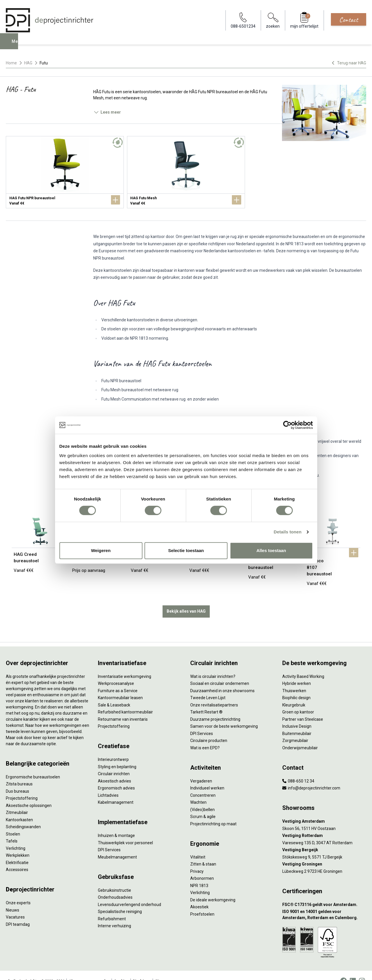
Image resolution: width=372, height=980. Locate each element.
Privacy (197, 859)
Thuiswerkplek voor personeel (125, 831)
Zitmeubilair (17, 801)
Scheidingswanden (23, 815)
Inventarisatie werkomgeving (125, 665)
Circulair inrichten (114, 762)
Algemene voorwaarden (89, 970)
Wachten (198, 791)
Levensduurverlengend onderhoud (129, 893)
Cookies (121, 970)
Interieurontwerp (113, 748)
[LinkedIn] (353, 970)
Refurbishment (112, 907)
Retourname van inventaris (123, 707)
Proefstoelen (202, 902)
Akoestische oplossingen (29, 794)
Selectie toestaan (186, 550)
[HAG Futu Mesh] (186, 172)
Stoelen (13, 822)
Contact (349, 20)
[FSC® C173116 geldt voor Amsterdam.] (324, 893)
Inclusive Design (297, 715)
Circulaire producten (209, 729)
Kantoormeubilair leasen (120, 686)
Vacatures (15, 905)
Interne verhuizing (114, 914)
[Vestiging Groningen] (324, 853)
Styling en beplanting (117, 755)
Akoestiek (199, 895)
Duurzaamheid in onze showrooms (222, 679)
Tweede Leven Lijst (208, 686)
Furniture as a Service (118, 679)
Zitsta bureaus (19, 772)
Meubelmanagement (117, 845)
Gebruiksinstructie (114, 878)
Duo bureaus (17, 779)
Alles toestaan (271, 550)
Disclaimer (142, 970)
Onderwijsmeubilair (300, 736)
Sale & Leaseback (114, 693)
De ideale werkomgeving (213, 888)
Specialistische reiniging (120, 900)
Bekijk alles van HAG (186, 600)
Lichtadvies (108, 783)
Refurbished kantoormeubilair (125, 700)
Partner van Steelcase (303, 707)
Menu (18, 45)
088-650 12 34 (298, 769)
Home (11, 63)
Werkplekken (18, 844)
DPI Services (109, 838)
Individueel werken (207, 776)
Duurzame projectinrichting (215, 707)
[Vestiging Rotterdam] (324, 824)
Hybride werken (297, 672)
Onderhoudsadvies (115, 886)
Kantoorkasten (19, 808)
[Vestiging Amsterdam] (324, 810)
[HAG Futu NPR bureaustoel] (65, 172)
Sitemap (162, 970)
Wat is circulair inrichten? (213, 665)
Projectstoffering (22, 787)
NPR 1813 (199, 874)
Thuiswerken (294, 679)
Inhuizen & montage (116, 824)
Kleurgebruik (294, 693)
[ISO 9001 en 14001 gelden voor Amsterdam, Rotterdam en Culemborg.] (324, 903)
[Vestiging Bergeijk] (324, 838)
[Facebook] (343, 970)
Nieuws (13, 898)
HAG (28, 63)
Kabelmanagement (116, 791)
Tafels (12, 829)
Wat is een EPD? (205, 736)
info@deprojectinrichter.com (311, 776)
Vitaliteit (198, 845)
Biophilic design (296, 686)
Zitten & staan (203, 852)
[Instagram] (362, 970)
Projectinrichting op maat (213, 812)
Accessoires (17, 858)
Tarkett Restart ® (206, 700)
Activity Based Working (303, 665)
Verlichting (16, 836)
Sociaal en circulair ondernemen (220, 672)
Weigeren (101, 550)
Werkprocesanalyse (116, 672)
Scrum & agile (203, 805)
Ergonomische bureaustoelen (33, 765)
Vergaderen (201, 769)
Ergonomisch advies (116, 776)
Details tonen (288, 532)
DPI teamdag (18, 912)
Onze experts (18, 891)
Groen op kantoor (298, 700)
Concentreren (203, 783)
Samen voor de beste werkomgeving (224, 715)
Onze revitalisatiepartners (214, 693)
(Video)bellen (202, 798)
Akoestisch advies (114, 769)
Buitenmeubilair (297, 722)
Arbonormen (202, 867)
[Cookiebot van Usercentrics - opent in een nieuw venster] (287, 425)
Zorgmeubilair (295, 729)
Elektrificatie (17, 851)
